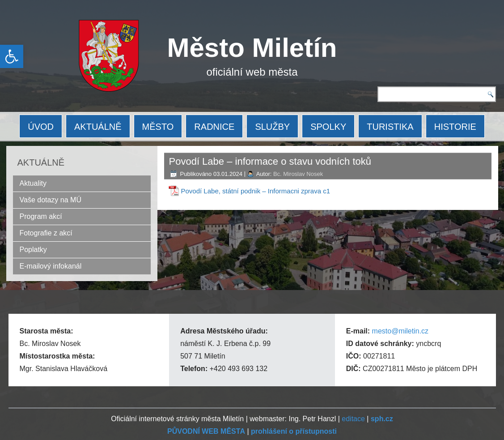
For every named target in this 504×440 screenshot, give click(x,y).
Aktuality (33, 183)
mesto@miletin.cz (400, 331)
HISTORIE (455, 127)
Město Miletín (252, 48)
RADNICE (214, 127)
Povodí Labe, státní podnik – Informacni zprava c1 (256, 191)
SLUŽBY (272, 127)
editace (353, 419)
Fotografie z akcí (46, 233)
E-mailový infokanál (51, 266)
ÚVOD (41, 127)
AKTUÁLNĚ (98, 127)
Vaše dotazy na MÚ (51, 200)
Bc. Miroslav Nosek (298, 174)
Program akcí (41, 216)
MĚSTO (158, 127)
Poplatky (33, 250)
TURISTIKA (390, 127)
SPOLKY (328, 127)
